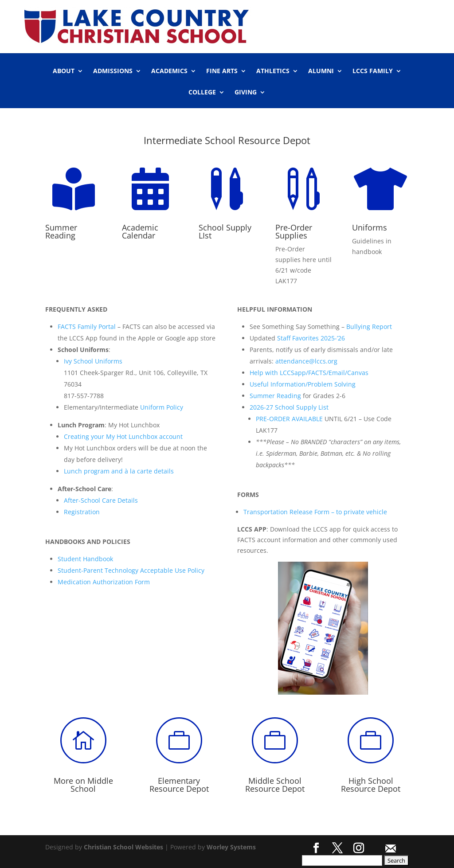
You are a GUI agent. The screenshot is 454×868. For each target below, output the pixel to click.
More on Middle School (83, 785)
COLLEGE (202, 93)
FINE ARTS (222, 71)
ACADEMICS (169, 71)
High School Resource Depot (371, 785)
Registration (82, 512)
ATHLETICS (273, 71)
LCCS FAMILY (373, 71)
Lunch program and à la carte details (119, 471)
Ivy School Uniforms (93, 361)
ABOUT (64, 71)
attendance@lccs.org (306, 361)
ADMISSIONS (113, 71)
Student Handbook (85, 559)
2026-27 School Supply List (289, 407)
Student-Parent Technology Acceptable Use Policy (131, 570)
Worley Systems (231, 847)
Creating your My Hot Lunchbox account (123, 436)
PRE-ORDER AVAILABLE (289, 419)
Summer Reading (275, 396)
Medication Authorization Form (104, 582)
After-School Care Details (101, 500)
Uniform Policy (162, 407)
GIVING (246, 93)
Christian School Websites (123, 847)
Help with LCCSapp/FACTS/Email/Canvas (309, 373)
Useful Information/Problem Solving (303, 384)
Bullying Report (369, 326)
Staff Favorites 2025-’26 (311, 338)
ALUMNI (321, 71)
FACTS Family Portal (87, 326)
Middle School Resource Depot (275, 785)
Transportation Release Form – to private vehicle (315, 512)
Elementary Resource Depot (179, 785)
